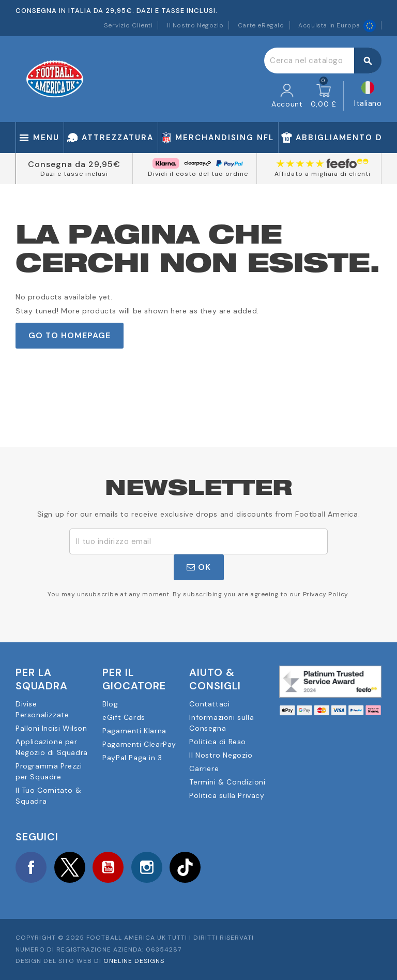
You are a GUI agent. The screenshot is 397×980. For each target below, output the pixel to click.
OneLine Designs (134, 961)
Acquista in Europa (337, 25)
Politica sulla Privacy (227, 795)
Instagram (147, 867)
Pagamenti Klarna (134, 731)
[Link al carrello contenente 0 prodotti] (324, 96)
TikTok (185, 867)
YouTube (108, 867)
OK (199, 567)
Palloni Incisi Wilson (51, 728)
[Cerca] (323, 61)
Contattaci (209, 704)
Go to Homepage (70, 335)
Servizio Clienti (128, 25)
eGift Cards (124, 717)
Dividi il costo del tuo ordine (198, 174)
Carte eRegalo (261, 25)
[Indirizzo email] (198, 541)
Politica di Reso (218, 742)
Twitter (70, 867)
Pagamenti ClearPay (139, 744)
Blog (110, 704)
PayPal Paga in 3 (132, 758)
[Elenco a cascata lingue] (368, 96)
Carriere (204, 768)
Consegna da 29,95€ (74, 164)
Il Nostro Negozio (195, 25)
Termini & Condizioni (227, 782)
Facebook (31, 867)
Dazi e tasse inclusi (74, 174)
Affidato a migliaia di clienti (323, 174)
